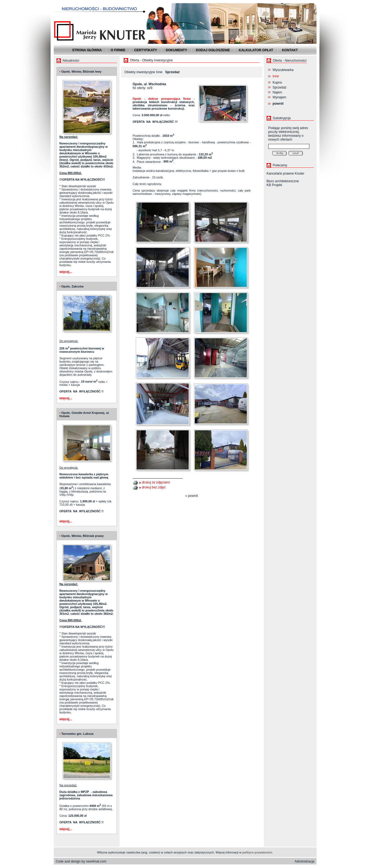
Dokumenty (176, 50)
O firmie (118, 50)
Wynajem (279, 97)
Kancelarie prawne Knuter (286, 173)
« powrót (192, 496)
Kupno (277, 82)
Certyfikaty (146, 50)
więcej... (66, 272)
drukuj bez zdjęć (154, 487)
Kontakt (290, 50)
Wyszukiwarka (283, 70)
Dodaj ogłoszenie (213, 50)
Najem (277, 92)
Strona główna (87, 50)
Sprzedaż (280, 87)
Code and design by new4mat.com (81, 861)
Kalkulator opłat (256, 50)
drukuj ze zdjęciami (156, 482)
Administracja (304, 861)
